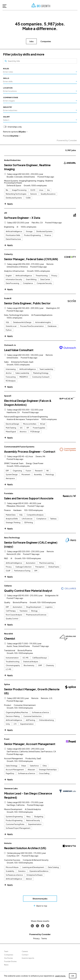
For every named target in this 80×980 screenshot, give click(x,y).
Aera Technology (12, 538)
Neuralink (9, 634)
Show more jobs (40, 899)
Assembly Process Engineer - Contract (30, 452)
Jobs (31, 41)
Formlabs (9, 493)
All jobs (23, 132)
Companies (46, 41)
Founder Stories (10, 961)
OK (73, 976)
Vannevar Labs (11, 788)
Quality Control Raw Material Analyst (28, 591)
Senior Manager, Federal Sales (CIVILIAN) (31, 259)
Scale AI (8, 298)
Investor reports (28, 958)
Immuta (8, 843)
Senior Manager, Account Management (30, 744)
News (6, 965)
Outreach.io (10, 345)
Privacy (36, 938)
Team (6, 951)
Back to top (40, 906)
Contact (25, 955)
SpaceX (8, 396)
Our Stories (9, 958)
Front (7, 739)
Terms (44, 938)
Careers (25, 951)
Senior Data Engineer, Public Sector (27, 303)
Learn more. (61, 976)
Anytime (15, 136)
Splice (7, 684)
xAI (6, 213)
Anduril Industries (12, 160)
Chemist (10, 639)
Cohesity (8, 254)
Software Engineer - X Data (22, 218)
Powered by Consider (67, 140)
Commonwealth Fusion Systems (19, 447)
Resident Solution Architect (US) (25, 848)
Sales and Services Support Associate (29, 498)
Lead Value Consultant (19, 350)
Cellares (8, 586)
